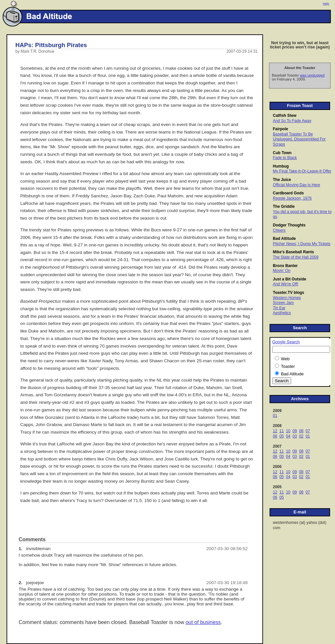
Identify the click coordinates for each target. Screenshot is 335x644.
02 (301, 436)
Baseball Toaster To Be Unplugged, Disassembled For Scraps (299, 139)
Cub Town (282, 153)
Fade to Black (285, 158)
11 (282, 431)
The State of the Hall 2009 (296, 257)
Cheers (279, 230)
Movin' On (282, 271)
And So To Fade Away (292, 121)
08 (301, 431)
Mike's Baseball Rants (293, 252)
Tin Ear (279, 308)
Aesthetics (282, 313)
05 (282, 436)
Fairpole (281, 129)
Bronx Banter (285, 266)
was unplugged (312, 75)
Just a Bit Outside (290, 279)
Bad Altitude (284, 239)
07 (308, 431)
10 (288, 431)
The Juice (282, 180)
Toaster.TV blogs (289, 293)
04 (288, 436)
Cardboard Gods (288, 193)
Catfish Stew (285, 116)
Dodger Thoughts (289, 225)
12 (275, 431)
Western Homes (287, 298)
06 (275, 436)
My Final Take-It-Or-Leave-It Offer (302, 171)
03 (295, 436)
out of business (203, 622)
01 (275, 416)
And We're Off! (286, 284)
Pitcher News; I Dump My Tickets (302, 244)
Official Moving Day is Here (297, 185)
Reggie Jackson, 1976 (292, 198)
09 (295, 431)
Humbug (281, 166)
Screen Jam (283, 303)
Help (326, 4)
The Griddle (284, 206)
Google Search (286, 342)
